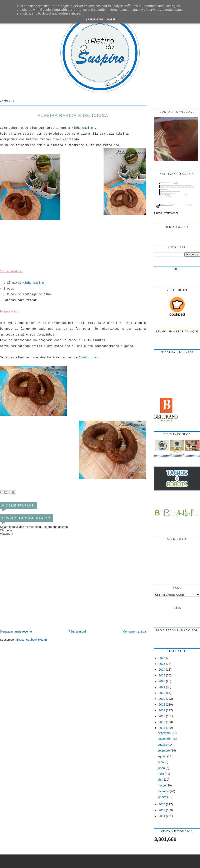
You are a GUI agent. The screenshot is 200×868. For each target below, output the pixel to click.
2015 (162, 722)
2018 (162, 705)
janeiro (162, 797)
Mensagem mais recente (16, 631)
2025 (162, 664)
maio (161, 774)
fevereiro (163, 791)
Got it (111, 19)
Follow (177, 608)
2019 (162, 699)
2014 (162, 728)
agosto (162, 756)
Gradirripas (88, 358)
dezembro (164, 733)
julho (161, 762)
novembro (164, 739)
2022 (162, 681)
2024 (162, 670)
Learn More (95, 19)
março (162, 785)
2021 (162, 687)
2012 (162, 810)
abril (160, 780)
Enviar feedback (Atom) (32, 640)
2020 (162, 693)
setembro (164, 750)
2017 (162, 710)
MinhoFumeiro (82, 128)
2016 (162, 716)
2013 (162, 804)
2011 (162, 816)
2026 (162, 658)
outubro (163, 745)
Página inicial (77, 631)
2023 (162, 675)
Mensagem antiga (134, 631)
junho (161, 768)
